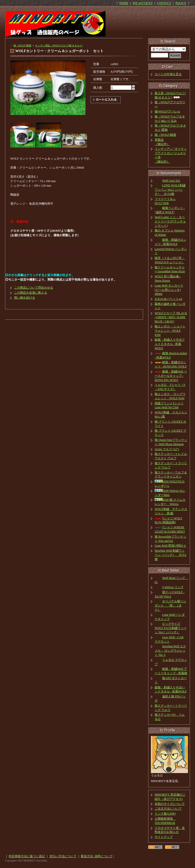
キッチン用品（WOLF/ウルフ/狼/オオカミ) (59, 45)
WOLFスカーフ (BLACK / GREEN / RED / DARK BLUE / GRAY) (171, 317)
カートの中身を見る (168, 74)
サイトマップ (164, 837)
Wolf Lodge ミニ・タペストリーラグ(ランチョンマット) (170, 221)
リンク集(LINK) (165, 814)
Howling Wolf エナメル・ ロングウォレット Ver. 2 (170, 651)
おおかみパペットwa (168, 299)
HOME (124, 3)
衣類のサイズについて (170, 804)
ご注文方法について (168, 809)
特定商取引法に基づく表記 (27, 856)
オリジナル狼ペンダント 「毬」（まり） (170, 605)
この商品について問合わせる (34, 288)
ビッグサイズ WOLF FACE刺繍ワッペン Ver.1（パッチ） (171, 628)
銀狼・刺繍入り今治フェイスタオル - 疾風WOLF (170, 344)
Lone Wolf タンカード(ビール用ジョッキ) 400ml (169, 290)
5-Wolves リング (169, 587)
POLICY (181, 3)
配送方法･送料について (97, 856)
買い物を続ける (25, 298)
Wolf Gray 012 (167, 181)
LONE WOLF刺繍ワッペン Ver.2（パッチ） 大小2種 (170, 190)
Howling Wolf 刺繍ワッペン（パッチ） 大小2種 (170, 555)
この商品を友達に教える (31, 293)
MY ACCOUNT (143, 3)
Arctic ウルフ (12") (167, 449)
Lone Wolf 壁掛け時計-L (170, 546)
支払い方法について (63, 856)
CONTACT (164, 3)
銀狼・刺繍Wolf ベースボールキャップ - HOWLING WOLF (171, 376)
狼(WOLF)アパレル (167, 111)
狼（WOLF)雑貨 (23, 45)
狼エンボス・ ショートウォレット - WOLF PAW (170, 331)
